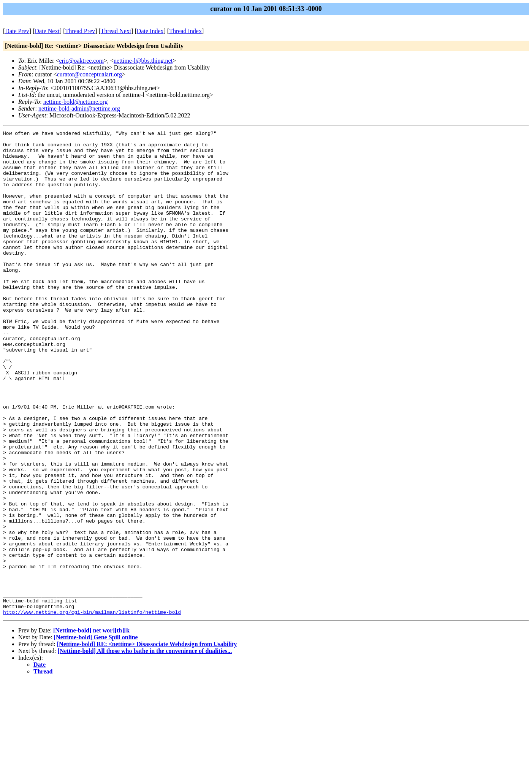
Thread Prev (80, 31)
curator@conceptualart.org (89, 74)
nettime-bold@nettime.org (76, 102)
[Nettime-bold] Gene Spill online (96, 734)
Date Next (47, 31)
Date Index (150, 31)
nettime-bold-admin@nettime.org (79, 109)
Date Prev (17, 31)
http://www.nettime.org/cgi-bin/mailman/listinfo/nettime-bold (92, 709)
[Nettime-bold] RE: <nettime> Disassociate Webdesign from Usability (147, 741)
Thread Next (116, 31)
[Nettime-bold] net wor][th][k (91, 727)
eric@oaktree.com (82, 61)
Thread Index (185, 31)
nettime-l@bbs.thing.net (143, 61)
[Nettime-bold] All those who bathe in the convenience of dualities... (145, 748)
